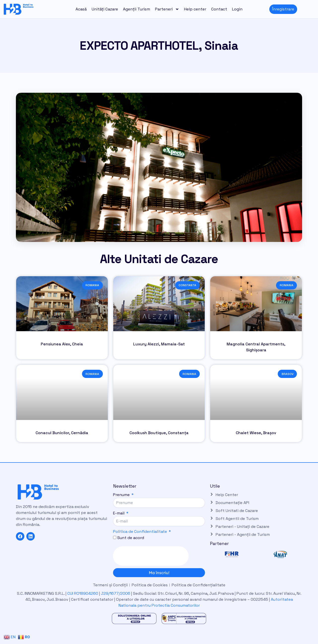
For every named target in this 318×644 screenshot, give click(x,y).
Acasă (81, 9)
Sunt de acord (131, 538)
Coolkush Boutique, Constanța (159, 433)
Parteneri (167, 9)
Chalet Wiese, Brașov (256, 433)
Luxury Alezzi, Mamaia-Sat (159, 344)
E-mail (119, 513)
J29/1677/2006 (116, 593)
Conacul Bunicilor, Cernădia (62, 433)
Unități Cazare (105, 9)
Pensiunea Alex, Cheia (62, 344)
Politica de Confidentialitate (140, 531)
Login (237, 9)
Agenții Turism (137, 9)
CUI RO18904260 (83, 593)
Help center (195, 9)
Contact (219, 9)
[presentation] (151, 556)
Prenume (122, 495)
